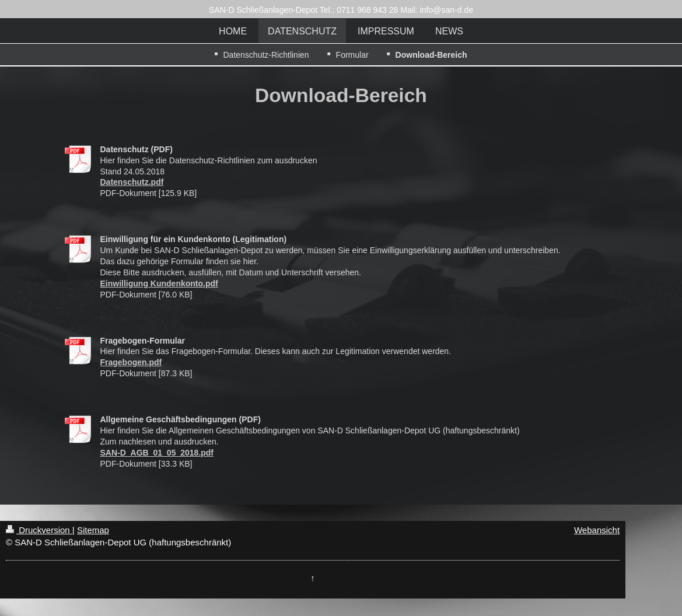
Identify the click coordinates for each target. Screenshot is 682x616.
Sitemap (93, 530)
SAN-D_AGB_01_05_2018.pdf (157, 453)
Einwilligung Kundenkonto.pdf (159, 283)
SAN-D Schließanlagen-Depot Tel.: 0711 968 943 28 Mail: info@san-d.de (341, 10)
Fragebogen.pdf (131, 362)
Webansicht (597, 530)
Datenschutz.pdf (132, 182)
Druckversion (39, 530)
